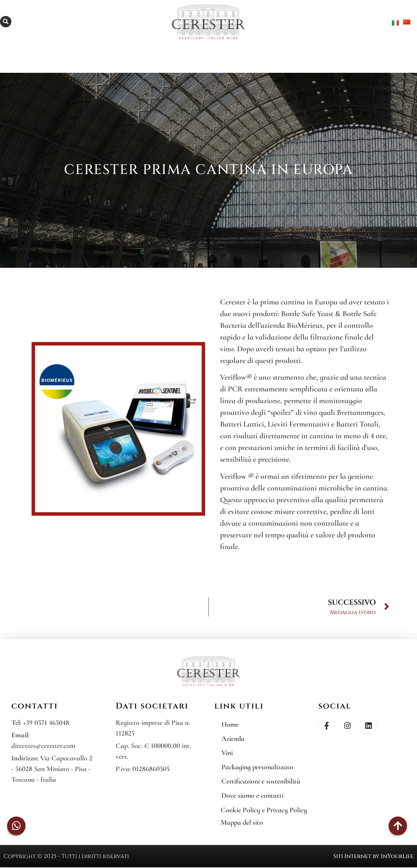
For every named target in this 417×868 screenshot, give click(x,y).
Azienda (233, 739)
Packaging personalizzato (257, 767)
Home (230, 725)
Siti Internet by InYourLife (373, 856)
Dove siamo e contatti (253, 796)
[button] (6, 22)
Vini (227, 753)
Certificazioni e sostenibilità (261, 781)
